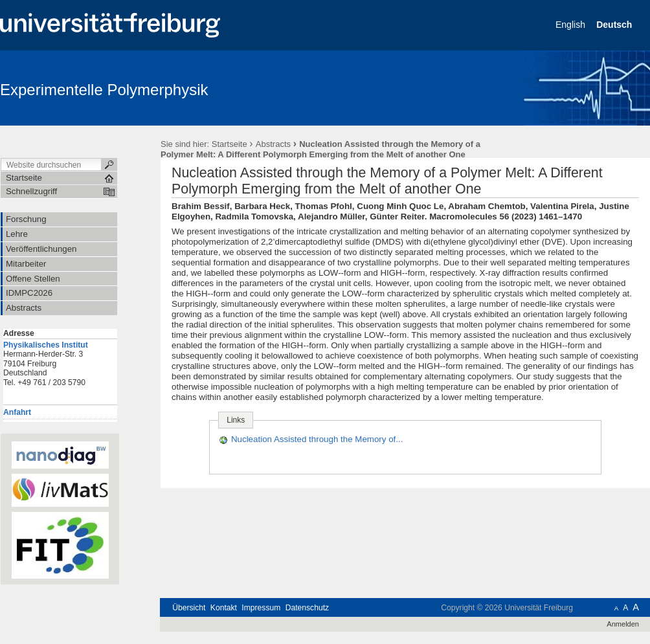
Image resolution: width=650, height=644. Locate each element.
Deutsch (615, 25)
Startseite (230, 144)
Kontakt (224, 608)
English (572, 25)
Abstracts (273, 144)
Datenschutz (307, 608)
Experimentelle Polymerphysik (104, 90)
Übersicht (189, 608)
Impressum (261, 608)
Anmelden (623, 624)
